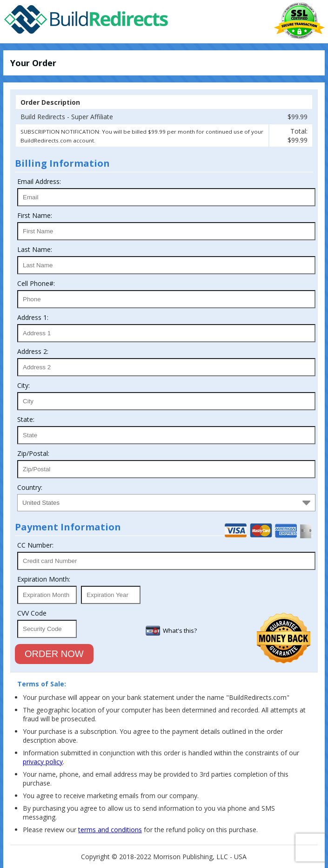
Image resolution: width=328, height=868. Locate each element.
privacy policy (43, 762)
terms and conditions (110, 830)
